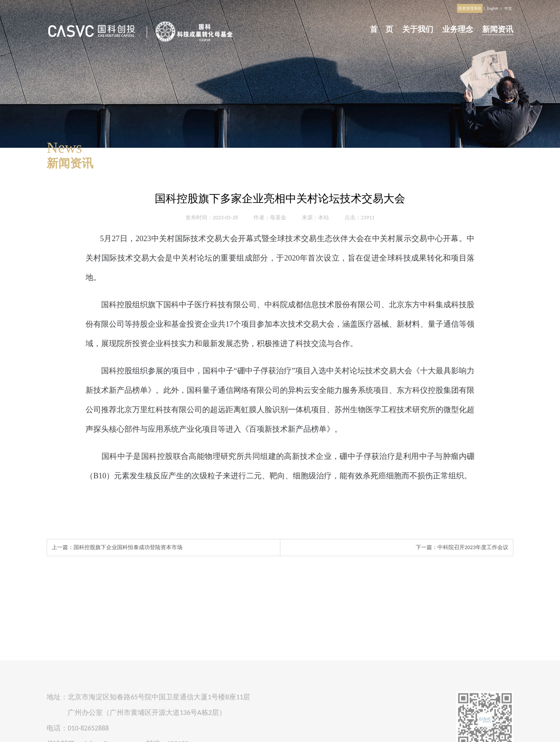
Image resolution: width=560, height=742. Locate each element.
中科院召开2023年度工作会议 (473, 547)
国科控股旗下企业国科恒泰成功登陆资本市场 (128, 547)
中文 (508, 8)
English (493, 8)
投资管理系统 (470, 8)
